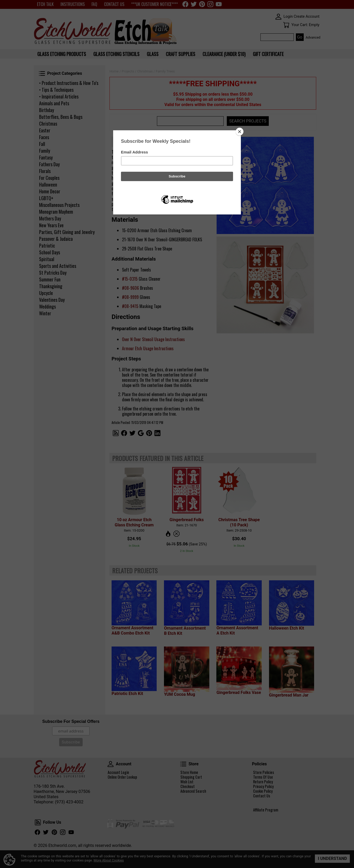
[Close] (240, 132)
